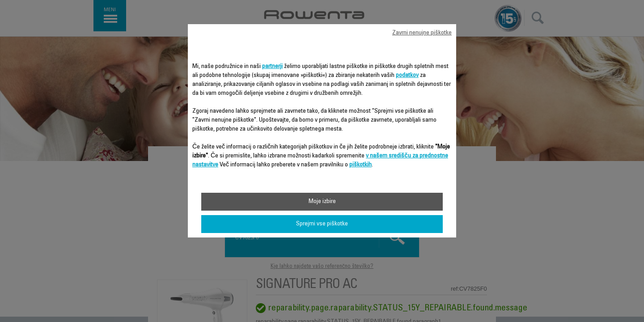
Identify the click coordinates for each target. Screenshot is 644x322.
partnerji (272, 67)
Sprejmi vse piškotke (322, 224)
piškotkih (360, 165)
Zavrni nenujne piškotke (422, 33)
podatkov (407, 76)
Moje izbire (322, 202)
